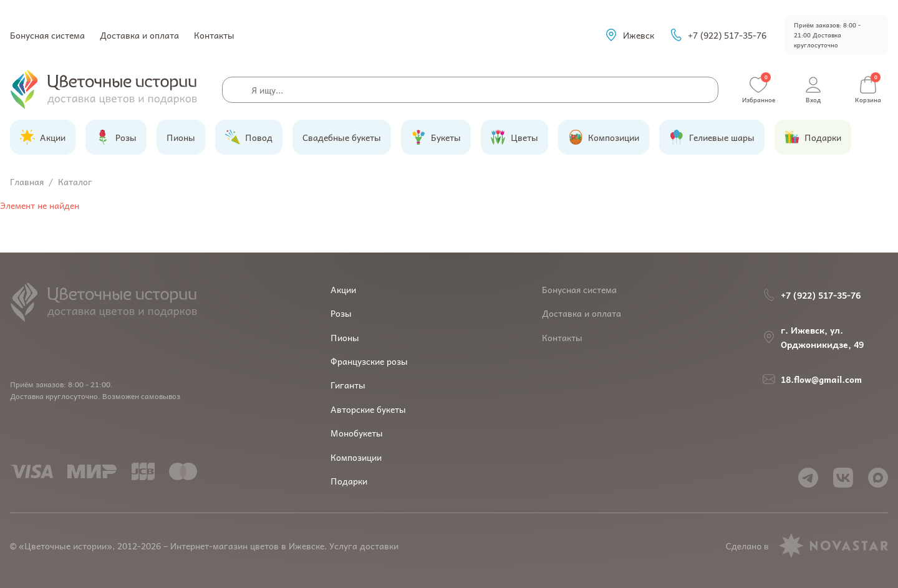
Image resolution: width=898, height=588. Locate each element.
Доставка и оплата (139, 35)
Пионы (345, 337)
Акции (343, 289)
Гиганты (348, 385)
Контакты (214, 35)
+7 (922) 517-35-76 (718, 35)
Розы (341, 313)
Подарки (349, 481)
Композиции (356, 457)
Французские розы (369, 361)
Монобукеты (357, 433)
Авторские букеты (368, 409)
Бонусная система (47, 35)
